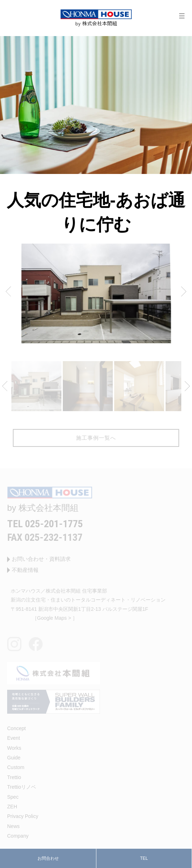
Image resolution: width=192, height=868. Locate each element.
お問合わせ (48, 858)
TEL (144, 858)
